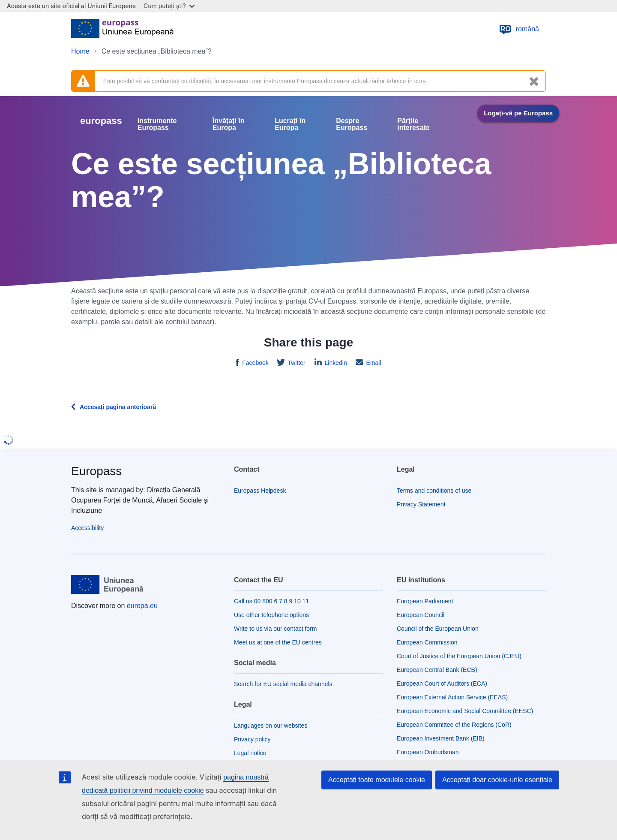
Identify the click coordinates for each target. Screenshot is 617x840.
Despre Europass (352, 124)
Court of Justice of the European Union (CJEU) (459, 656)
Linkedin (335, 363)
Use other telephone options (271, 615)
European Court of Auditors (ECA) (442, 683)
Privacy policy (252, 739)
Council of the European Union (438, 629)
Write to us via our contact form (275, 629)
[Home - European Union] (122, 29)
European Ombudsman (428, 752)
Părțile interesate (413, 124)
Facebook (254, 363)
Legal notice (250, 753)
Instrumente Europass (157, 124)
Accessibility (87, 528)
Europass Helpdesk (260, 491)
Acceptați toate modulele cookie (377, 780)
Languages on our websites (271, 726)
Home (80, 51)
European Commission (427, 642)
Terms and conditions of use (434, 491)
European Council (421, 615)
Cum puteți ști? (169, 6)
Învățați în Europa (229, 124)
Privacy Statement (421, 504)
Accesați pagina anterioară (118, 407)
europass (101, 121)
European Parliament (425, 601)
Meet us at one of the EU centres (278, 642)
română (519, 29)
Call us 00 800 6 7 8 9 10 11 (271, 601)
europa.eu (142, 606)
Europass (96, 471)
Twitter (296, 363)
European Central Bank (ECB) (437, 670)
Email (373, 363)
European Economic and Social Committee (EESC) (465, 711)
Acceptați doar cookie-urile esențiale (497, 780)
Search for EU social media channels (283, 684)
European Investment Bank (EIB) (441, 738)
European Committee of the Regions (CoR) (454, 725)
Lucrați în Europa (290, 124)
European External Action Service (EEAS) (452, 697)
